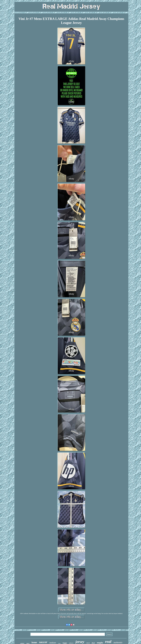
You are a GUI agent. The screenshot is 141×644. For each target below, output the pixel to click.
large (59, 643)
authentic (118, 642)
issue (34, 642)
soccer (43, 642)
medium (53, 643)
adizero (71, 643)
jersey (80, 642)
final (93, 643)
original (22, 643)
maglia (100, 643)
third (88, 643)
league (65, 643)
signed (28, 643)
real (108, 642)
